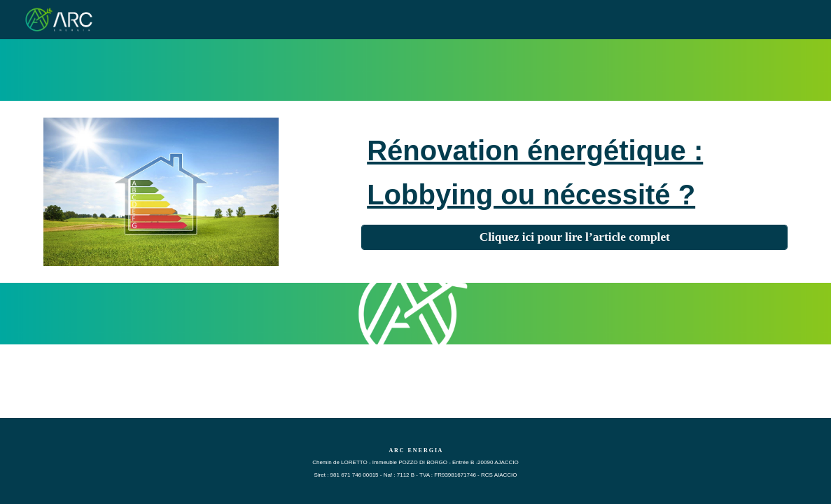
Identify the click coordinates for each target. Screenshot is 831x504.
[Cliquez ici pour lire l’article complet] (574, 238)
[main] (574, 171)
